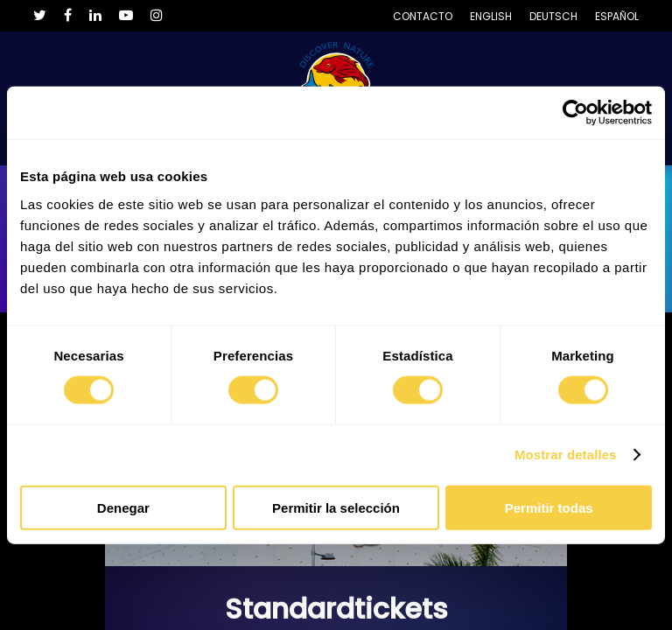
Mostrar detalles (566, 455)
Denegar (123, 507)
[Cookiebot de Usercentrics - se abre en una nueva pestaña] (575, 113)
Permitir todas (549, 507)
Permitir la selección (336, 507)
